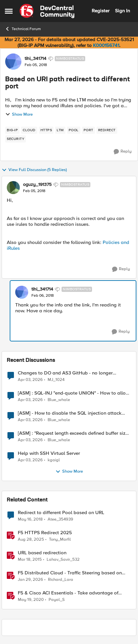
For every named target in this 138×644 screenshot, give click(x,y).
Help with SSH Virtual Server (49, 453)
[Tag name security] (16, 139)
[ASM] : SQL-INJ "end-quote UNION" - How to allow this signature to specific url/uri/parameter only (74, 393)
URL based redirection (42, 553)
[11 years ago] (30, 560)
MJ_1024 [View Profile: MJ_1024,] (56, 379)
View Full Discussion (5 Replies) (34, 170)
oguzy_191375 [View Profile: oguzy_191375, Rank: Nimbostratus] (37, 185)
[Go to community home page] (47, 11)
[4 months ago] (30, 380)
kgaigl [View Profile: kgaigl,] (54, 460)
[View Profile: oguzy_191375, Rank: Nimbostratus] (13, 188)
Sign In (122, 11)
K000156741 (106, 45)
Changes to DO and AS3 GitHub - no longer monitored (65, 373)
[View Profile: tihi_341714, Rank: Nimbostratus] (13, 62)
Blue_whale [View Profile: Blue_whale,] (59, 400)
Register (101, 11)
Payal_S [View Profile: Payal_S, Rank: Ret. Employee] (57, 600)
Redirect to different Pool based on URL (61, 513)
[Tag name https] (46, 130)
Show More (19, 114)
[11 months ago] (31, 540)
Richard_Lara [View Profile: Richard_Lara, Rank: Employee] (61, 580)
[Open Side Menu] (9, 11)
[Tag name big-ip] (12, 130)
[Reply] (123, 152)
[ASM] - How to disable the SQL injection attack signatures (70, 413)
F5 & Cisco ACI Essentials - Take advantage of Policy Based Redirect (68, 593)
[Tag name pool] (74, 130)
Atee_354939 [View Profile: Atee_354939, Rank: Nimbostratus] (60, 519)
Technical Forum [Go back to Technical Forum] (23, 29)
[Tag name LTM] (60, 130)
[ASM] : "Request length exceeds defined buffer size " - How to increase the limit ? (74, 433)
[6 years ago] (31, 600)
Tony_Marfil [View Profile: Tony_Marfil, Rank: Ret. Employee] (60, 540)
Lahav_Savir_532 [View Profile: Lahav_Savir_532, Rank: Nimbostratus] (63, 560)
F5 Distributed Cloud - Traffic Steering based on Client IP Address (70, 573)
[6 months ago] (30, 580)
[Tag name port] (88, 130)
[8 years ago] (30, 520)
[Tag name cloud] (29, 130)
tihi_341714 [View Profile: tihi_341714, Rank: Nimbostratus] (35, 59)
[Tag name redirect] (107, 130)
